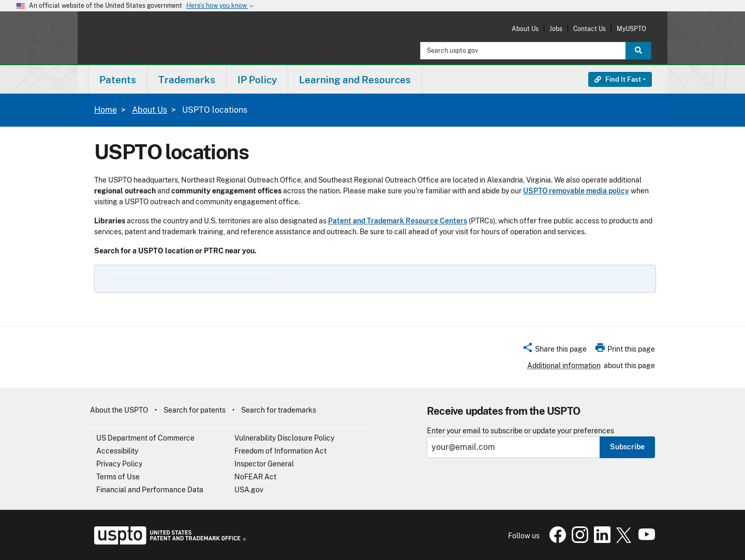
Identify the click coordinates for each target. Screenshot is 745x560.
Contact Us (590, 29)
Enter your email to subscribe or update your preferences (520, 431)
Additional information (564, 366)
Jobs (556, 29)
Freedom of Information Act (280, 451)
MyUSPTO (631, 29)
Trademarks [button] (187, 80)
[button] (554, 351)
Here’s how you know (220, 6)
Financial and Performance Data (150, 490)
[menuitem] (118, 79)
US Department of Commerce (145, 438)
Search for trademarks (279, 410)
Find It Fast (618, 79)
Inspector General (264, 464)
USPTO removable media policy (576, 191)
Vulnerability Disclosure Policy (284, 438)
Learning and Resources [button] (355, 80)
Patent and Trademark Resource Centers (398, 221)
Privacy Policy (119, 464)
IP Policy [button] (257, 80)
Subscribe (627, 447)
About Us (525, 29)
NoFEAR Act (255, 477)
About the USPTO (119, 410)
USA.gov (249, 490)
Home (106, 110)
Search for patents (195, 410)
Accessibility (117, 451)
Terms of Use (118, 477)
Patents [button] (118, 80)
